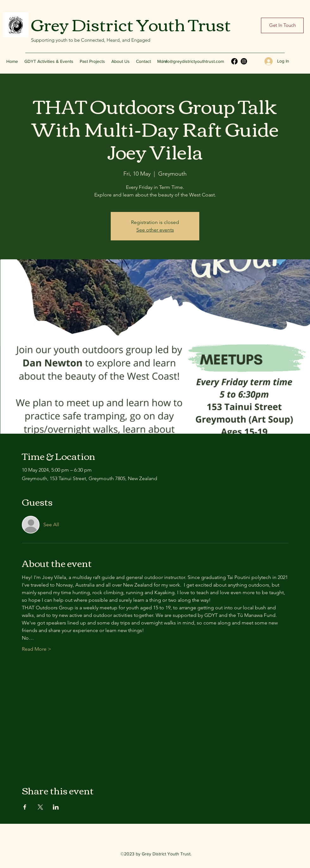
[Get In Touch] (282, 25)
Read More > (37, 649)
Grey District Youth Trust (131, 24)
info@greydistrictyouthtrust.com (193, 61)
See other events (155, 230)
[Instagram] (244, 61)
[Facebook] (234, 61)
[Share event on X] (40, 807)
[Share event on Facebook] (25, 807)
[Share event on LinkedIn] (56, 807)
